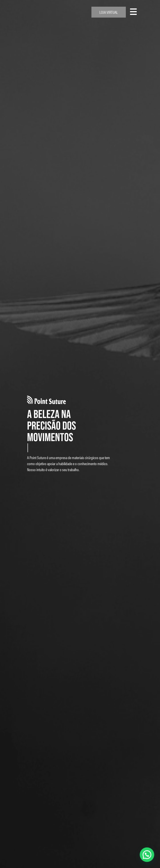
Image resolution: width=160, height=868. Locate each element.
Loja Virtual (109, 12)
